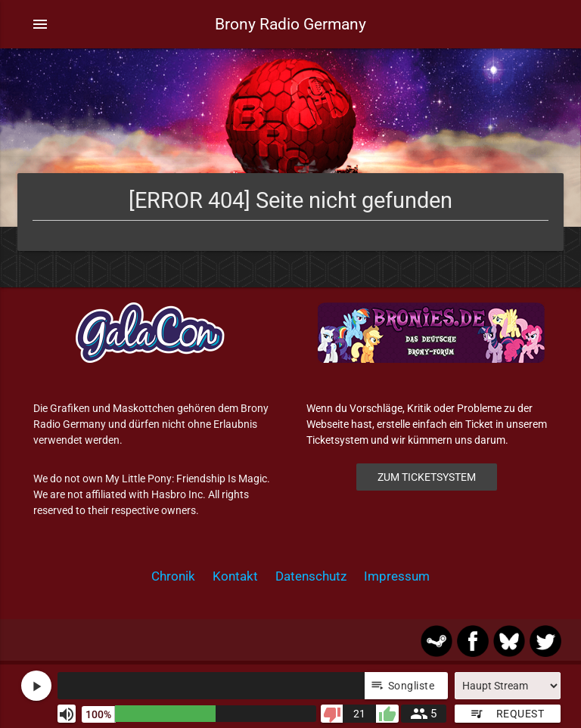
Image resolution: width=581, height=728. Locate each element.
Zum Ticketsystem (427, 477)
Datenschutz (311, 576)
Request (507, 714)
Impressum (397, 576)
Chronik (173, 576)
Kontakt (235, 576)
